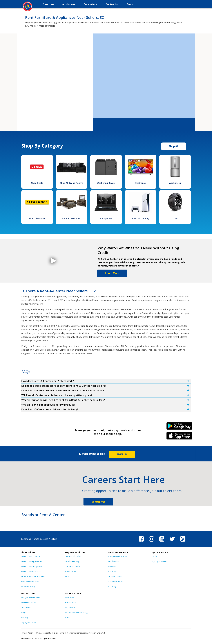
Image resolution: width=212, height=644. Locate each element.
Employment (114, 561)
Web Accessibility (43, 633)
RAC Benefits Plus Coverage (77, 613)
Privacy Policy (27, 633)
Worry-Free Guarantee (31, 597)
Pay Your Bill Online (73, 556)
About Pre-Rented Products (33, 576)
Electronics (141, 183)
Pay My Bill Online (29, 623)
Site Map (25, 618)
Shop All (174, 146)
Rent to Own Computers (31, 566)
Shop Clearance (37, 218)
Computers (106, 218)
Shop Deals (37, 183)
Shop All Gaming (140, 218)
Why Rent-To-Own (29, 602)
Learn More (112, 273)
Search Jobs (99, 502)
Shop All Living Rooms (72, 183)
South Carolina (41, 539)
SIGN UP (122, 454)
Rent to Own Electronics (31, 571)
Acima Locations (115, 582)
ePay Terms (59, 633)
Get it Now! (69, 597)
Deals (154, 556)
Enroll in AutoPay (72, 561)
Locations (26, 539)
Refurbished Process (30, 582)
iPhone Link (179, 437)
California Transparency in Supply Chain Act (86, 633)
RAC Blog (112, 587)
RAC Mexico (70, 608)
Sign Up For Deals (160, 561)
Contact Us (26, 608)
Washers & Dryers (106, 183)
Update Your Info (72, 566)
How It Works (70, 571)
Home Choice (71, 602)
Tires (175, 218)
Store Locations (115, 576)
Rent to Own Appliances (31, 561)
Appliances (175, 183)
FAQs (67, 576)
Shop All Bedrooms (72, 218)
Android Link (179, 427)
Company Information (118, 556)
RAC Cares (113, 571)
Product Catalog (28, 587)
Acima (67, 618)
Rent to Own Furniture (30, 556)
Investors (112, 566)
